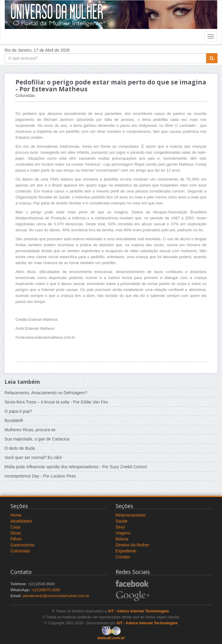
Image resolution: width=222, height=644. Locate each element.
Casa (15, 527)
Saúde (122, 521)
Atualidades (21, 521)
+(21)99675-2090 (46, 590)
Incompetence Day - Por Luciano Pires (40, 476)
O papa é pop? (18, 411)
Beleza (122, 539)
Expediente (126, 551)
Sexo (120, 527)
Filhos (16, 539)
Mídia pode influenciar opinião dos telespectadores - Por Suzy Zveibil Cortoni (76, 467)
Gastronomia (22, 545)
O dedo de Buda (20, 448)
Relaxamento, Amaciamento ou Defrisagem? (46, 393)
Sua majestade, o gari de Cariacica (37, 439)
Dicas (16, 533)
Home (16, 515)
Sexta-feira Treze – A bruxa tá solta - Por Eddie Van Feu (56, 402)
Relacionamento (131, 515)
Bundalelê (14, 420)
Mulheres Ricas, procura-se (30, 430)
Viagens (123, 533)
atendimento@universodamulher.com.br (56, 596)
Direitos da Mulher (133, 545)
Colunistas (20, 551)
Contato (123, 557)
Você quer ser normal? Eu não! (33, 457)
